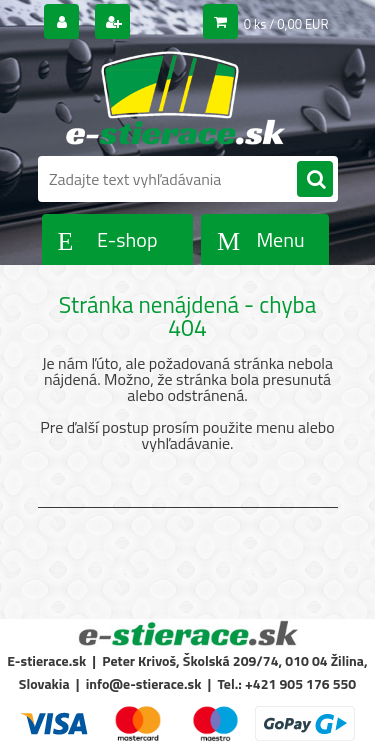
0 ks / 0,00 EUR (286, 24)
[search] (315, 180)
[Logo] (175, 98)
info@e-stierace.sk (144, 683)
